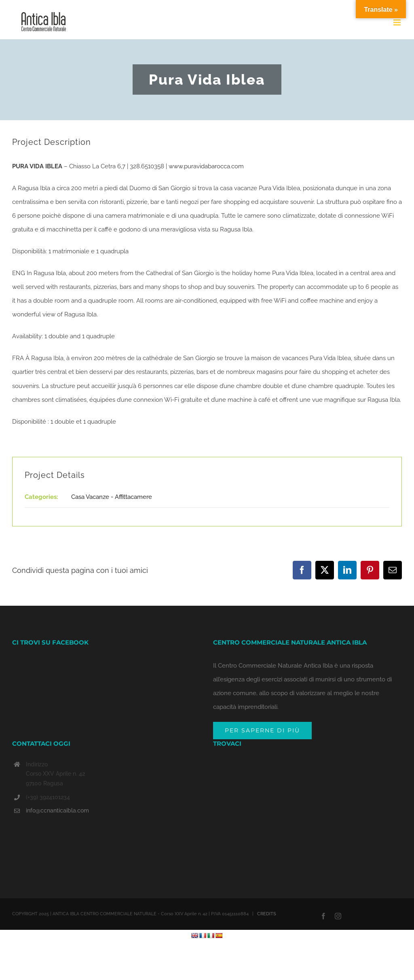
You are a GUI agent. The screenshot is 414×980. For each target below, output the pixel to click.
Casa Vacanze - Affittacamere (112, 497)
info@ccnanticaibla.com (57, 810)
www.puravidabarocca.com (207, 166)
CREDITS (267, 914)
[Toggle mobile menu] (398, 22)
